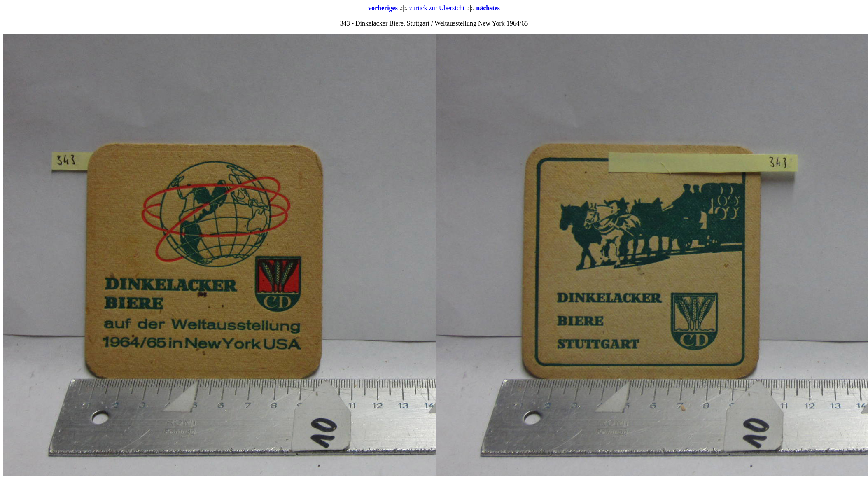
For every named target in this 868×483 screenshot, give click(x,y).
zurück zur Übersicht (437, 8)
